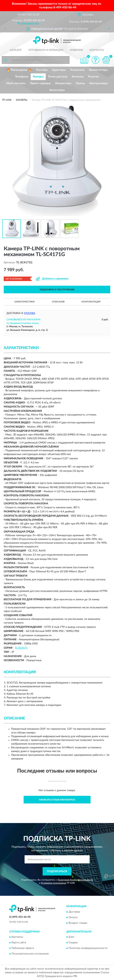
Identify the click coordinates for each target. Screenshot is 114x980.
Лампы (80, 83)
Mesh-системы (16, 83)
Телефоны (22, 77)
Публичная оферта (23, 948)
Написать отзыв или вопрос (57, 800)
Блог (72, 937)
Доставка (74, 912)
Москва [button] (30, 313)
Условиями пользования (54, 883)
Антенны (78, 77)
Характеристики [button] (24, 302)
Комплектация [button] (91, 302)
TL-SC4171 (21, 648)
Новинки (76, 50)
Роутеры (42, 70)
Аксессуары (57, 90)
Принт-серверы (40, 83)
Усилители (77, 70)
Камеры (38, 77)
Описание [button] (58, 302)
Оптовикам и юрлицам (46, 50)
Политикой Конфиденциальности (75, 880)
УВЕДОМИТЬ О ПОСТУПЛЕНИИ (57, 290)
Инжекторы (63, 83)
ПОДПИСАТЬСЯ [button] (57, 871)
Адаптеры (59, 70)
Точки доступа (58, 77)
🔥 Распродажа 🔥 (19, 70)
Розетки (94, 77)
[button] (29, 23)
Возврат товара (78, 923)
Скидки (73, 943)
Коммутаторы (98, 70)
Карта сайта (19, 943)
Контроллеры (99, 83)
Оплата (73, 917)
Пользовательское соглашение (30, 954)
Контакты (97, 50)
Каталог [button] (16, 50)
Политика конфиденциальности (88, 948)
